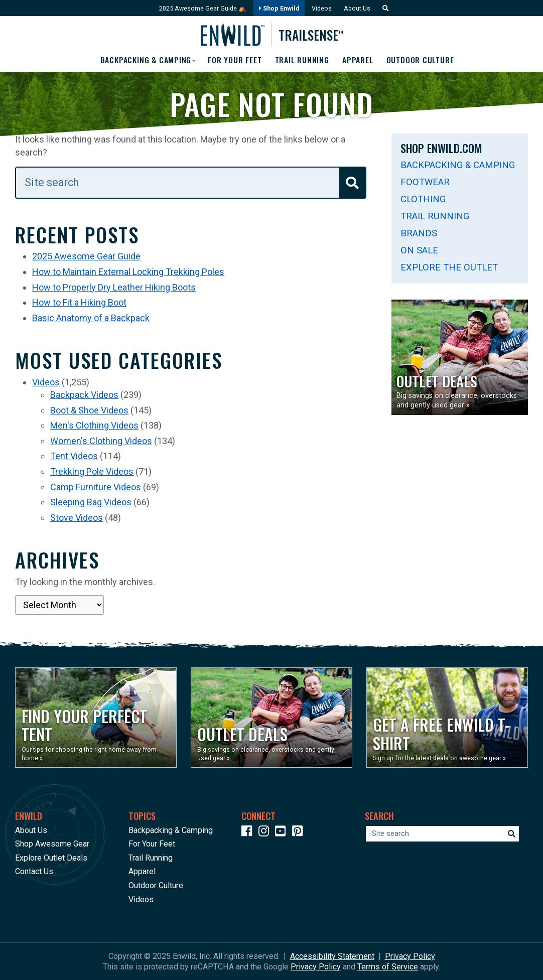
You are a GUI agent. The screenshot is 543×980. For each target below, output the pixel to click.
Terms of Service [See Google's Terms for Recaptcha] (388, 967)
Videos (322, 8)
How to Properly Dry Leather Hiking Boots (114, 287)
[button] (385, 8)
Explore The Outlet (449, 267)
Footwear (425, 182)
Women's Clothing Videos (101, 441)
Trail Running (303, 60)
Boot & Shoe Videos (89, 410)
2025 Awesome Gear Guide (86, 257)
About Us (358, 8)
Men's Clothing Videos (94, 426)
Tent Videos (74, 456)
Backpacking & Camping (458, 165)
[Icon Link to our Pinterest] (300, 833)
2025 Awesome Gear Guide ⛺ (202, 8)
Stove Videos (77, 518)
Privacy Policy (410, 956)
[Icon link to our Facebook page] (249, 833)
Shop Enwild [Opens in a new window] (279, 8)
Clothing (423, 199)
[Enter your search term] (191, 183)
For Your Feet (235, 60)
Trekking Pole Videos (92, 471)
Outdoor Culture (422, 60)
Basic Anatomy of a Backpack (91, 318)
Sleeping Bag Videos (91, 502)
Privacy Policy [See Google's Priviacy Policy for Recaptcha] (316, 967)
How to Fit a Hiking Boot (79, 303)
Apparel (359, 60)
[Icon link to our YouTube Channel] (283, 833)
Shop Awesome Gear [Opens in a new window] (52, 844)
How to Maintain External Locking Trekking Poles (128, 272)
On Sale (419, 250)
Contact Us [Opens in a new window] (34, 872)
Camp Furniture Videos (96, 487)
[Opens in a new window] (96, 718)
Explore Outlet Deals (51, 858)
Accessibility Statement (332, 956)
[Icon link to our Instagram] (266, 833)
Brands (419, 233)
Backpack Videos (84, 395)
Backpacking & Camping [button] (144, 60)
